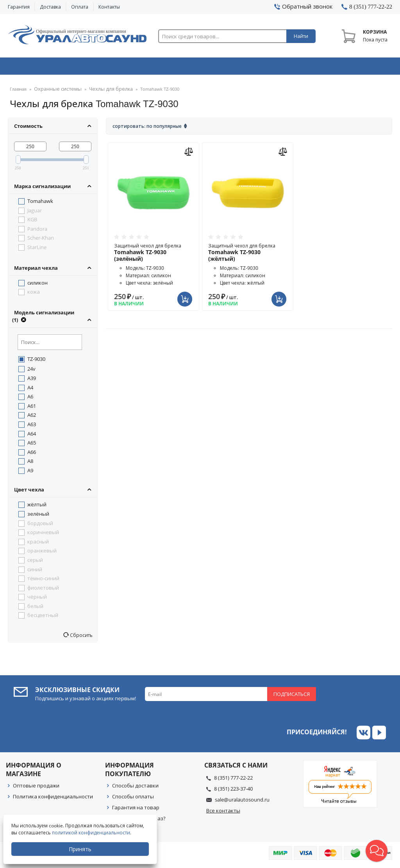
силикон (37, 285)
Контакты (109, 7)
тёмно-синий (43, 581)
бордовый (40, 525)
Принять (81, 849)
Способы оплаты (133, 799)
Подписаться (292, 696)
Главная (18, 92)
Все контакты (223, 813)
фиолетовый (43, 590)
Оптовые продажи (36, 788)
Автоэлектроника (202, 68)
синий (35, 572)
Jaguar (35, 213)
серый (35, 562)
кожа (34, 294)
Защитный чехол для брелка (154, 255)
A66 (32, 454)
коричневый (43, 534)
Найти (301, 36)
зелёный (38, 516)
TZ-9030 (36, 361)
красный (38, 544)
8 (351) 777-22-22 (233, 780)
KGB (32, 222)
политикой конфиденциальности (92, 833)
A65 (32, 445)
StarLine (37, 249)
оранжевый (42, 553)
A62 (32, 417)
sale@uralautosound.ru (242, 802)
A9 (30, 473)
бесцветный (43, 617)
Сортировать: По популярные (147, 128)
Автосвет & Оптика (279, 68)
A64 (32, 436)
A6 (30, 399)
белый (35, 608)
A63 (32, 427)
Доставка (50, 7)
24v (31, 371)
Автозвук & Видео (46, 68)
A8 (30, 463)
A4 (30, 390)
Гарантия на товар (136, 810)
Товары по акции (356, 68)
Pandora (37, 231)
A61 (32, 408)
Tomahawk (40, 203)
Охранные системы (124, 68)
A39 (32, 380)
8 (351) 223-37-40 (233, 791)
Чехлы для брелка (103, 92)
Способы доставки (135, 788)
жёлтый (37, 507)
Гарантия (19, 7)
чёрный (37, 599)
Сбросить (81, 637)
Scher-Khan (41, 240)
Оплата (80, 7)
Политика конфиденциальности (53, 799)
